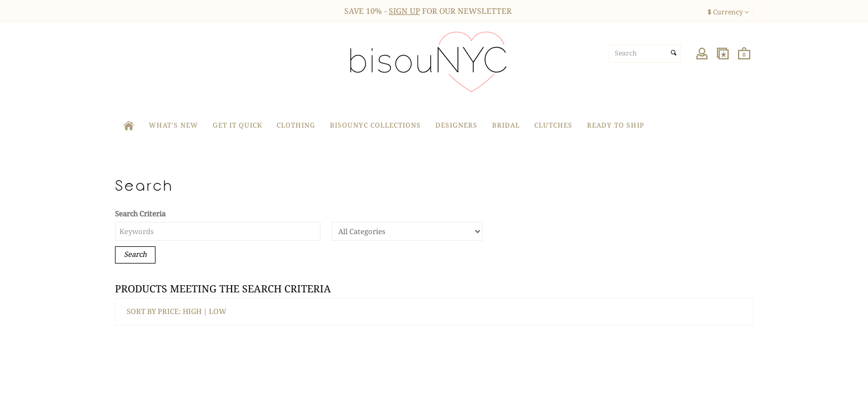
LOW (218, 312)
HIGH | (196, 312)
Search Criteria (140, 214)
